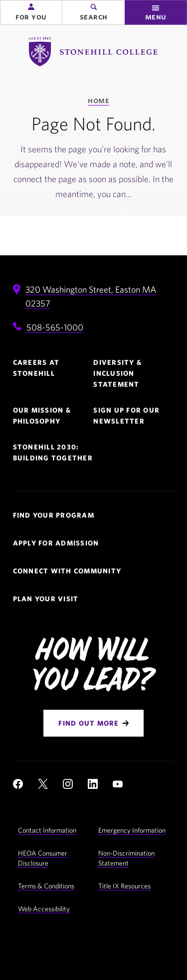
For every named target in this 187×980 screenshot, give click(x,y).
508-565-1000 (55, 327)
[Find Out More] (93, 723)
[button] (31, 12)
